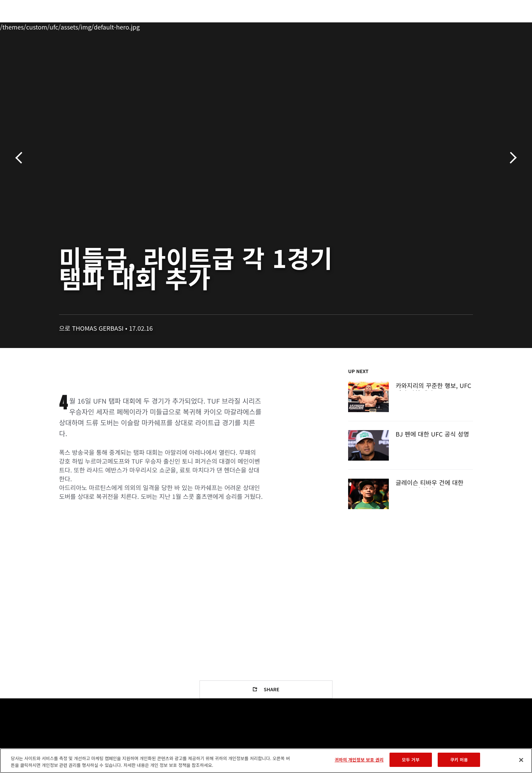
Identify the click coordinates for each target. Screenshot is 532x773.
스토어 (459, 26)
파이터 (108, 26)
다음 (511, 158)
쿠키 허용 (459, 760)
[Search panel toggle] (477, 26)
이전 (21, 158)
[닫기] (521, 760)
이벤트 (53, 26)
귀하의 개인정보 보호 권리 (359, 760)
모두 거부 (411, 760)
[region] (266, 761)
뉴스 (133, 26)
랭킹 (79, 26)
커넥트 (380, 26)
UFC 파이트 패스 (420, 26)
